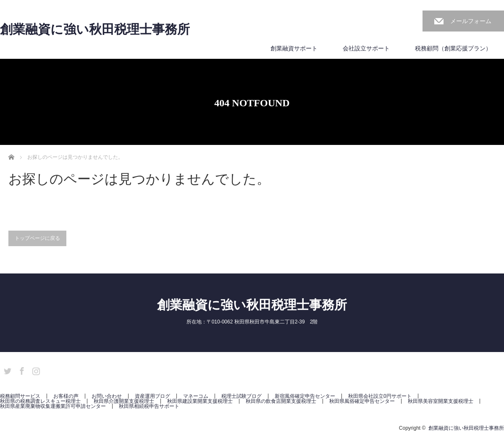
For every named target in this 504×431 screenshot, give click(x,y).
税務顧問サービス (20, 396)
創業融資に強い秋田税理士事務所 (95, 29)
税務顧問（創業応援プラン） (453, 48)
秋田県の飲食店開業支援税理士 (281, 401)
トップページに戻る (37, 238)
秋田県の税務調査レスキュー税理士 (40, 401)
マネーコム (196, 396)
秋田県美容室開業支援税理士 (441, 401)
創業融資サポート (294, 48)
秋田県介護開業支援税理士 (124, 401)
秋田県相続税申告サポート (149, 406)
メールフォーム (471, 21)
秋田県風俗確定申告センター (362, 401)
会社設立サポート (366, 48)
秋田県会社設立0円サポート (380, 396)
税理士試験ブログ (241, 396)
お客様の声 (66, 396)
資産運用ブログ (152, 396)
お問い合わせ (107, 396)
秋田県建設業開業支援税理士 (200, 401)
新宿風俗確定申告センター (305, 396)
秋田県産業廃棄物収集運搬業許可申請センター (53, 406)
